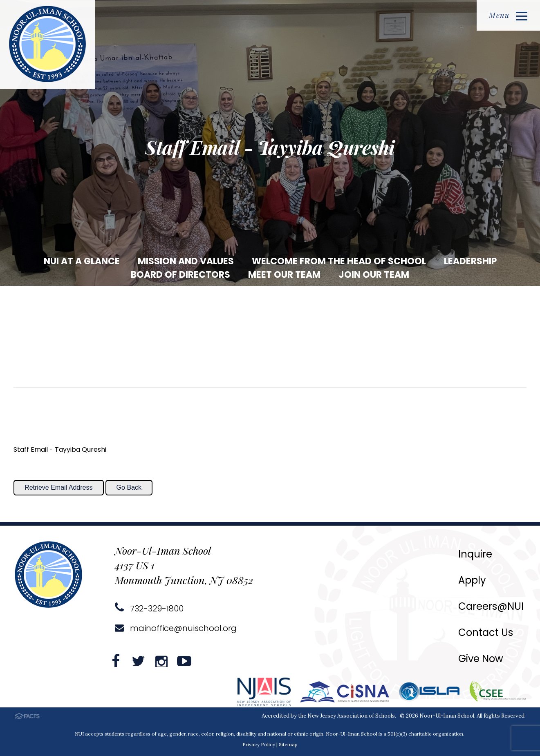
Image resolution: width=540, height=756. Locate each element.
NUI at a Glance (82, 261)
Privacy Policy (259, 744)
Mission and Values (186, 261)
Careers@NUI (491, 606)
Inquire (475, 554)
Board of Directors (180, 275)
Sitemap (288, 744)
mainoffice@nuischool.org (176, 628)
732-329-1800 (149, 609)
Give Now (481, 659)
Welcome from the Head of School (339, 261)
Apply (472, 580)
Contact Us (486, 632)
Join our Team (374, 275)
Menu (508, 15)
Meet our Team (284, 275)
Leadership (470, 261)
